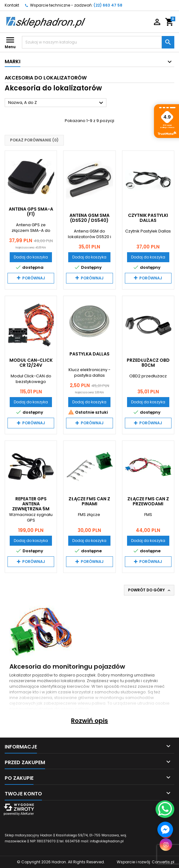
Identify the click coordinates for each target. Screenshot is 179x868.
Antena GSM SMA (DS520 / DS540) (89, 218)
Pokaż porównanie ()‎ (34, 140)
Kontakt (12, 5)
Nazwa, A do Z (56, 103)
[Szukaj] (92, 42)
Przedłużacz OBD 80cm (148, 363)
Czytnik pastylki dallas (148, 218)
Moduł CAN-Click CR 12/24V (31, 363)
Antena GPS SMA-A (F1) (31, 212)
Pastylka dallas (89, 354)
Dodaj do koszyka (31, 257)
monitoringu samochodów (127, 698)
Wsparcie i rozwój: (146, 862)
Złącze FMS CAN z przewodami (148, 501)
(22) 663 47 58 (108, 5)
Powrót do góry (150, 590)
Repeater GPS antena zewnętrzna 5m (31, 504)
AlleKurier (27, 814)
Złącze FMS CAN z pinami (89, 501)
